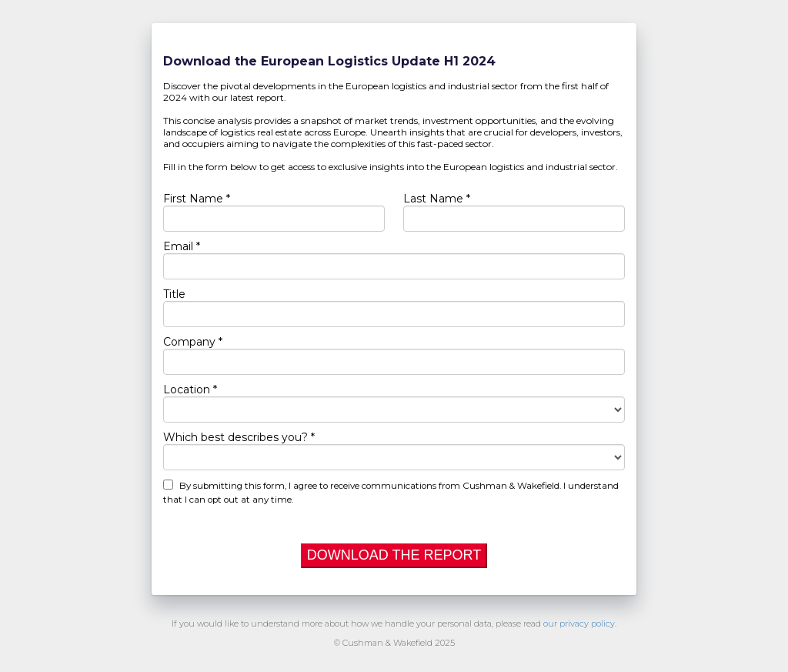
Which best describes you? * (239, 437)
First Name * (197, 199)
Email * (182, 246)
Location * (190, 389)
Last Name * (437, 199)
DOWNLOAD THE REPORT (394, 555)
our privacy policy (579, 624)
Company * (193, 342)
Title (174, 294)
